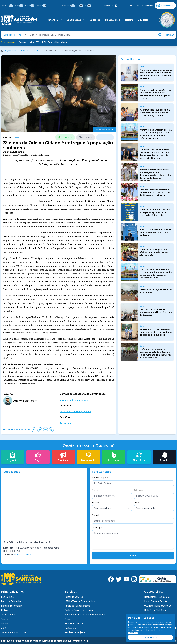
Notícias (26, 51)
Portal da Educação (11, 601)
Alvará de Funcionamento (78, 606)
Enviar (133, 555)
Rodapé (41, 6)
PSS (38, 42)
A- (88, 6)
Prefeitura (54, 20)
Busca (30, 6)
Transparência (113, 20)
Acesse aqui (66, 423)
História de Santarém (12, 606)
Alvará (64, 42)
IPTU (44, 42)
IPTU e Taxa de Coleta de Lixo (80, 601)
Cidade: (138, 503)
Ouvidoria (143, 20)
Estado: (96, 503)
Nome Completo (100, 478)
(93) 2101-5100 (23, 554)
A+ (80, 6)
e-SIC (4, 628)
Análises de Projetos (75, 632)
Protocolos (70, 628)
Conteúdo (7, 6)
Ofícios (68, 619)
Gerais (37, 51)
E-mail (95, 490)
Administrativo (147, 5)
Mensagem (97, 527)
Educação (95, 20)
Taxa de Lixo (54, 42)
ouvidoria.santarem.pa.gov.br (75, 412)
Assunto (96, 515)
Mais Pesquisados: (9, 42)
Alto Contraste (67, 6)
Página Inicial (10, 51)
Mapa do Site (135, 5)
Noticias (5, 610)
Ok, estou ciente (151, 637)
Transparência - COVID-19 (14, 632)
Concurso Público (26, 42)
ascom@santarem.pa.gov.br (74, 400)
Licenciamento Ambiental (157, 597)
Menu (19, 6)
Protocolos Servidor (75, 623)
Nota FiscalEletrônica (155, 610)
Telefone (138, 490)
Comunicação (76, 20)
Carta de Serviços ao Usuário (79, 610)
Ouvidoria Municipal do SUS (158, 606)
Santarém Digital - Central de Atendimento (86, 615)
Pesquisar (166, 35)
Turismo (129, 20)
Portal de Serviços (74, 597)
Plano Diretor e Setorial (156, 601)
